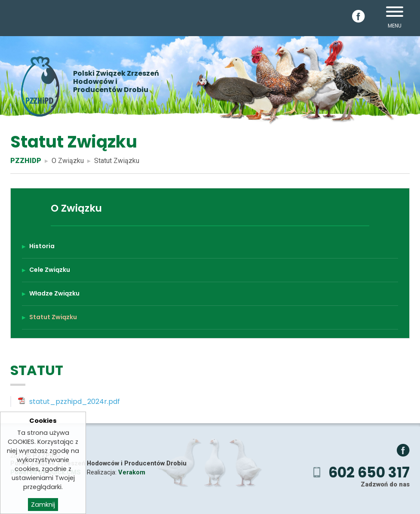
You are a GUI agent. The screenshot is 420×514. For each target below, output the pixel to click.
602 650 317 (369, 472)
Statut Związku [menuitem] (53, 317)
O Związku (68, 161)
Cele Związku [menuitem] (50, 270)
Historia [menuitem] (42, 246)
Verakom (132, 472)
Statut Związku (117, 161)
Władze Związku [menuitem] (54, 293)
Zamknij (43, 505)
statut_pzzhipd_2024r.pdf (75, 402)
